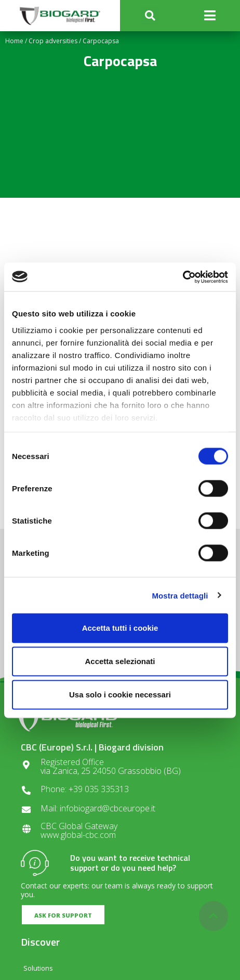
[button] (150, 16)
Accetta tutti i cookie (120, 628)
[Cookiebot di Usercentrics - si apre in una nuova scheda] (183, 277)
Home (14, 41)
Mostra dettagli (180, 595)
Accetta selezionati (120, 661)
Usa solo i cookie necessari (120, 695)
